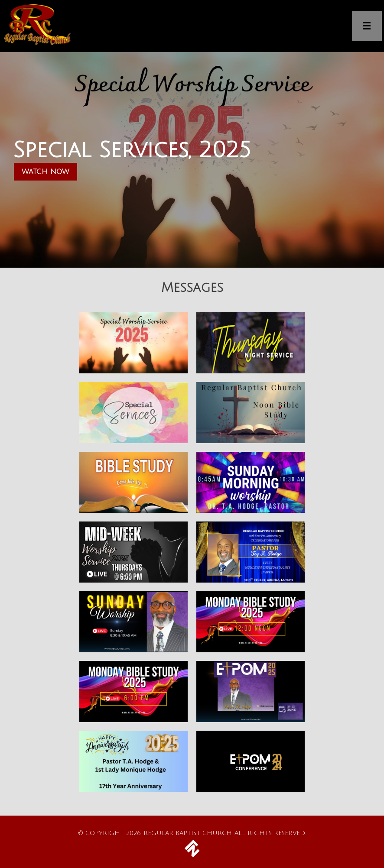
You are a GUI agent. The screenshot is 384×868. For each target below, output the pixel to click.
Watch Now (46, 172)
